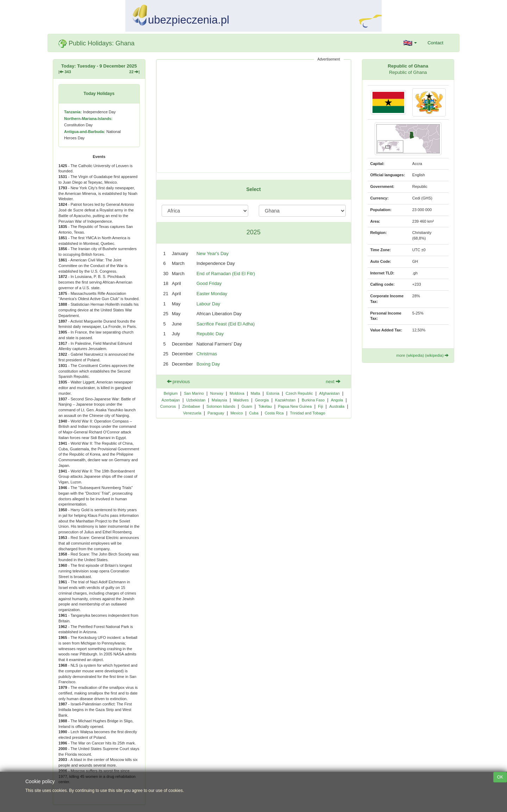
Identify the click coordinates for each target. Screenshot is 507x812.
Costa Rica (274, 413)
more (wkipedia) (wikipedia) (422, 355)
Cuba (254, 413)
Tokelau (265, 406)
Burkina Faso (313, 400)
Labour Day (208, 304)
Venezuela (192, 413)
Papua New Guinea (295, 406)
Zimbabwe (191, 406)
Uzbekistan (196, 400)
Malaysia (219, 400)
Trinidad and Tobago (308, 413)
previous (179, 382)
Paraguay (216, 413)
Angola (337, 400)
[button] (410, 43)
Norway (217, 393)
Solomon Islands (221, 406)
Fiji (320, 406)
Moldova (237, 393)
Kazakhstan (285, 400)
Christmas (207, 354)
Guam (247, 406)
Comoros (168, 406)
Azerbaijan (171, 400)
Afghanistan (329, 393)
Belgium (171, 393)
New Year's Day (212, 253)
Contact (435, 43)
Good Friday (209, 283)
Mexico (237, 413)
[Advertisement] (254, 116)
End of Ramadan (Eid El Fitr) (226, 274)
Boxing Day (208, 364)
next (333, 382)
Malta (255, 393)
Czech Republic (299, 393)
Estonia (273, 393)
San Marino (194, 393)
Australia (337, 406)
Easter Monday (212, 294)
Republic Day (210, 334)
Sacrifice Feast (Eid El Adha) (226, 324)
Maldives (241, 400)
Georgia (262, 400)
